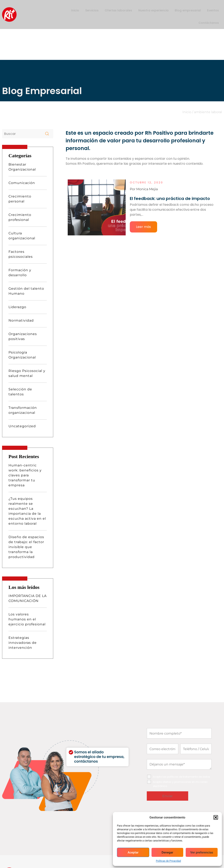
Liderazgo (17, 257)
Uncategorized (22, 376)
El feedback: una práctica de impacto (170, 149)
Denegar (167, 852)
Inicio (75, 10)
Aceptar (133, 852)
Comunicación (22, 133)
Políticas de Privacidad (168, 861)
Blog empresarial (188, 10)
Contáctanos (209, 23)
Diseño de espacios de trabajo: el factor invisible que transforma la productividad (26, 497)
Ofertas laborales (118, 10)
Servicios (92, 10)
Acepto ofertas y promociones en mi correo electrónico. (180, 734)
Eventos (213, 10)
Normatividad (21, 271)
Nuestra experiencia (153, 10)
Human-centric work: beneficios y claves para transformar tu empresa (25, 425)
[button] (216, 817)
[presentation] (178, 764)
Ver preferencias (202, 852)
